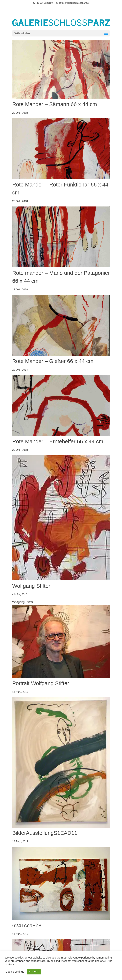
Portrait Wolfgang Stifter (41, 683)
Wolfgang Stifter (31, 586)
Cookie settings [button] (15, 972)
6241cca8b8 (27, 926)
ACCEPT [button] (34, 972)
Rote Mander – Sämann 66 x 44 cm (55, 104)
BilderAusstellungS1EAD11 (45, 833)
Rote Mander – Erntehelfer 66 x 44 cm (58, 441)
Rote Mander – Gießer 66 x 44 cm (53, 361)
